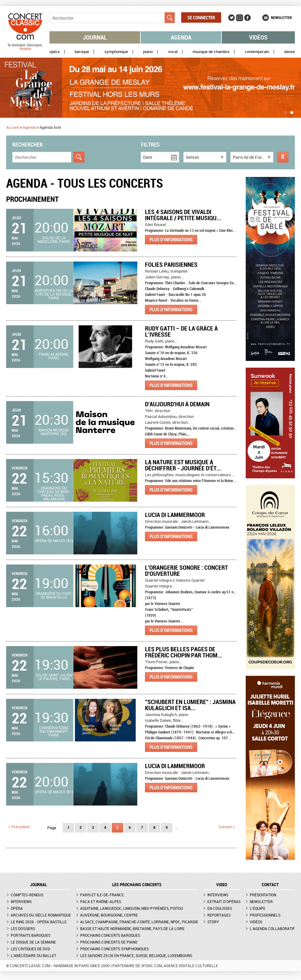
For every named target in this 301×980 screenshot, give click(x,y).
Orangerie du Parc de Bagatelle (54, 595)
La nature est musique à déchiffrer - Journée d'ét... (183, 465)
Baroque (82, 52)
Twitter (232, 18)
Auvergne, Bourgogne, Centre (109, 915)
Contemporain (257, 52)
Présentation (263, 895)
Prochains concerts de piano (109, 942)
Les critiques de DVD (30, 949)
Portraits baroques (31, 935)
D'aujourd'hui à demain (177, 404)
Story (213, 922)
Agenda (181, 37)
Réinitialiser (283, 157)
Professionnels (265, 915)
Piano (148, 52)
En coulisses (220, 908)
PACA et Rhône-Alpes (101, 902)
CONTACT (270, 885)
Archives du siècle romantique (41, 915)
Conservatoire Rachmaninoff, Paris (54, 731)
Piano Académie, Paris (54, 356)
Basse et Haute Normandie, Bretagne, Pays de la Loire (132, 928)
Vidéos (258, 37)
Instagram (240, 18)
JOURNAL (39, 885)
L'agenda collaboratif (272, 928)
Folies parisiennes (171, 264)
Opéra (55, 52)
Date (148, 157)
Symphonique (116, 52)
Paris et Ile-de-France (102, 895)
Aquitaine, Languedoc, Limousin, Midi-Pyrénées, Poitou (132, 908)
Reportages (219, 915)
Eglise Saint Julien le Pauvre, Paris (54, 677)
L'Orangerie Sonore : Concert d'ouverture (186, 570)
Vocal (173, 52)
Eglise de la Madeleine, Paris (54, 239)
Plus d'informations (171, 239)
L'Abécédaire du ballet (33, 955)
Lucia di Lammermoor (175, 515)
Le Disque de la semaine (33, 942)
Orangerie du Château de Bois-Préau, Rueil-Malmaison (54, 493)
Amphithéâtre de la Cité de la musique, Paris (54, 294)
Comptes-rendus (27, 895)
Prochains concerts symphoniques (114, 949)
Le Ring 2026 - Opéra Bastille (39, 922)
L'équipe (258, 908)
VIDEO (222, 885)
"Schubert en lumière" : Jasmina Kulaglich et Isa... (190, 705)
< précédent (19, 827)
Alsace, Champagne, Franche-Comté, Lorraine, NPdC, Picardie (139, 922)
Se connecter (201, 17)
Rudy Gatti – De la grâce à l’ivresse (181, 331)
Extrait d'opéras (224, 902)
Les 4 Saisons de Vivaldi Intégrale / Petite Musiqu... (183, 215)
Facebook (248, 18)
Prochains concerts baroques (110, 935)
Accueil (13, 127)
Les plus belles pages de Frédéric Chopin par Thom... (184, 652)
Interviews (21, 902)
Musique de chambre (211, 52)
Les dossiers (23, 928)
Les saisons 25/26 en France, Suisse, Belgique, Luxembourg (136, 955)
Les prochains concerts (137, 885)
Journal (95, 37)
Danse (289, 52)
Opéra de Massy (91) (54, 541)
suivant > (227, 827)
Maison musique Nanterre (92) (54, 432)
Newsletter (281, 17)
